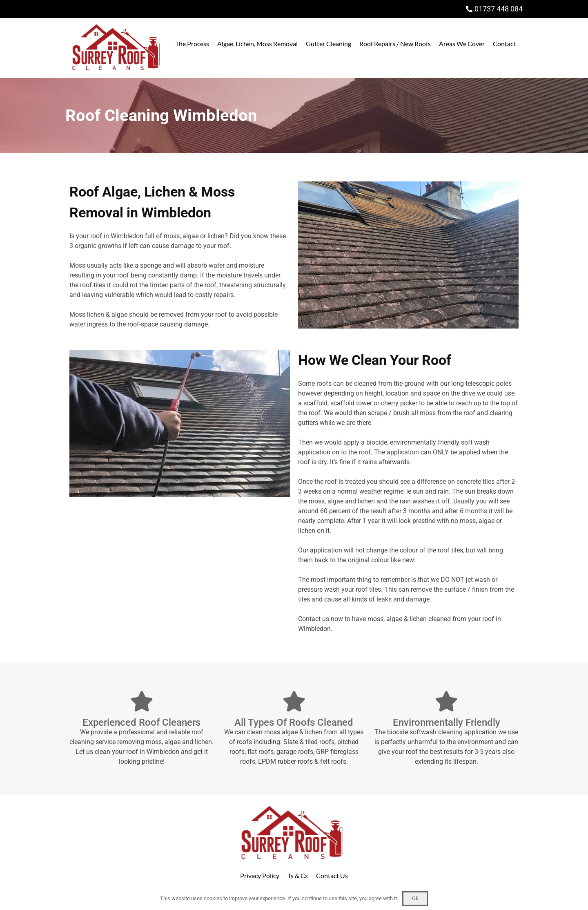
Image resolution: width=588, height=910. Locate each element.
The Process (192, 44)
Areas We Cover (462, 44)
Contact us (314, 619)
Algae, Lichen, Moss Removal (257, 44)
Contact (504, 44)
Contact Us (332, 875)
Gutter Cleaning (329, 44)
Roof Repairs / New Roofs (395, 44)
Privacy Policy (260, 875)
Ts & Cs (298, 875)
